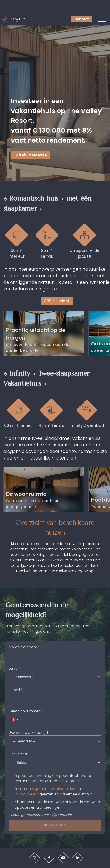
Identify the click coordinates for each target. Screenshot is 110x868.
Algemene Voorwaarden (54, 789)
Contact (82, 19)
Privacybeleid (27, 794)
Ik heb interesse (31, 155)
